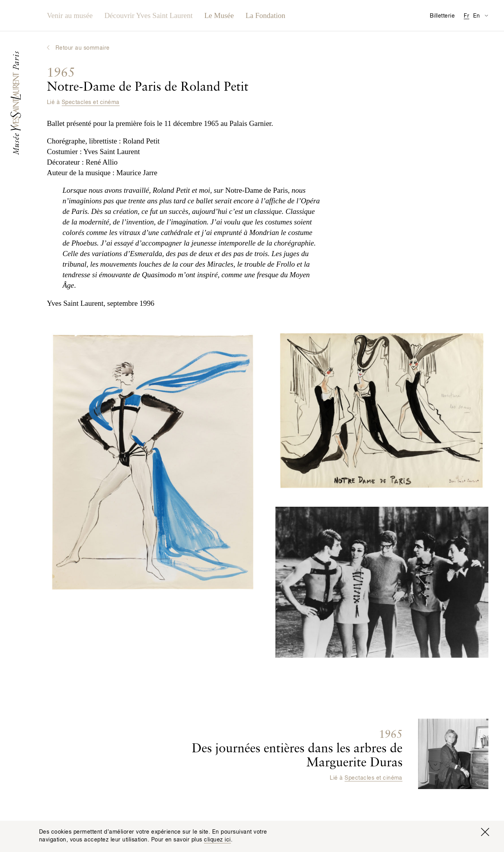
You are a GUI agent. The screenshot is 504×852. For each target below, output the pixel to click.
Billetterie (442, 16)
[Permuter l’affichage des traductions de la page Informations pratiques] (486, 15)
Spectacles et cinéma (91, 102)
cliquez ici (217, 840)
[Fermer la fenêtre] (485, 832)
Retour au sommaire (83, 48)
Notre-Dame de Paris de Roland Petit (148, 80)
